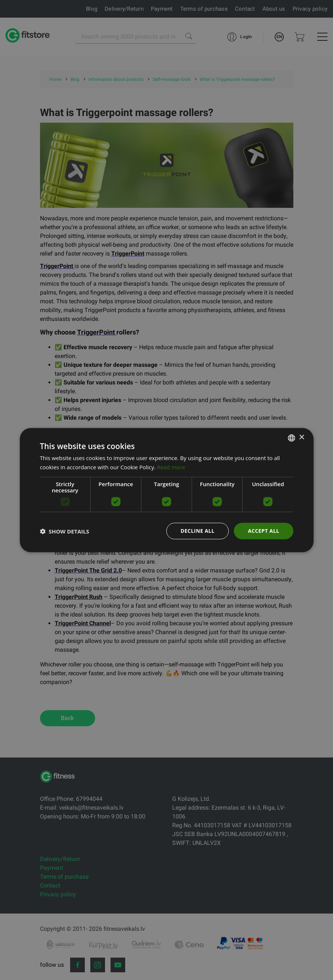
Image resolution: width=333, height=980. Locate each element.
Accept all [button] (263, 531)
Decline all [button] (198, 531)
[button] (65, 531)
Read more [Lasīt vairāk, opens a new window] (171, 467)
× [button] (302, 437)
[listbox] (292, 438)
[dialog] (167, 490)
